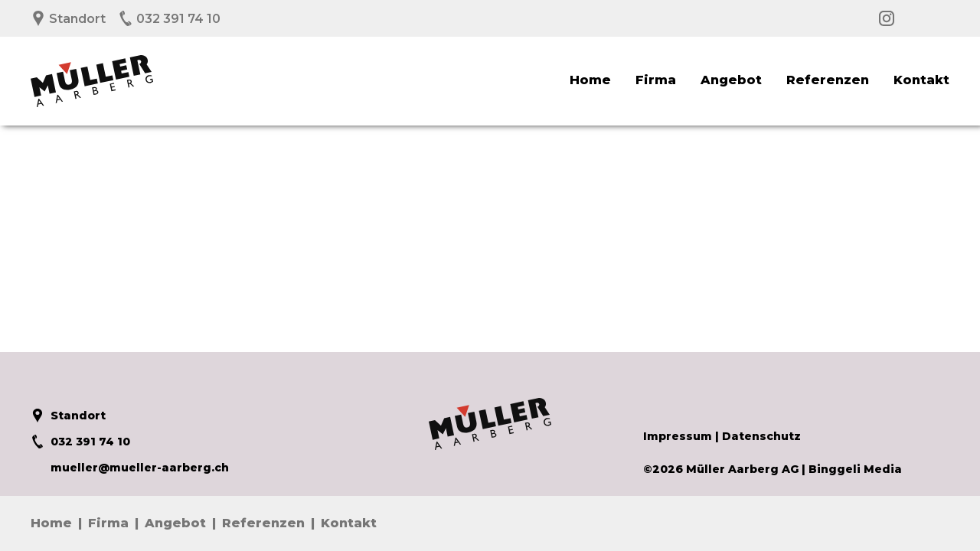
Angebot (731, 80)
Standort (68, 19)
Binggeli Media (855, 469)
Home (590, 80)
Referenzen (828, 80)
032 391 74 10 (169, 19)
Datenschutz (761, 436)
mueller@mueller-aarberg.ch (130, 468)
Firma (656, 80)
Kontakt (921, 80)
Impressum (678, 436)
